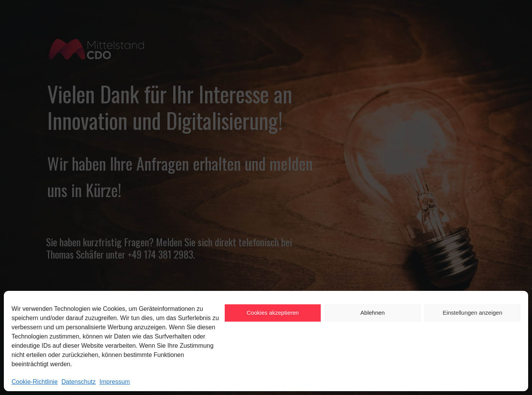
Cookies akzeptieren (273, 313)
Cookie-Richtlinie (35, 382)
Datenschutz (79, 382)
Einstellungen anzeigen (472, 313)
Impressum (115, 382)
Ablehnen (372, 313)
